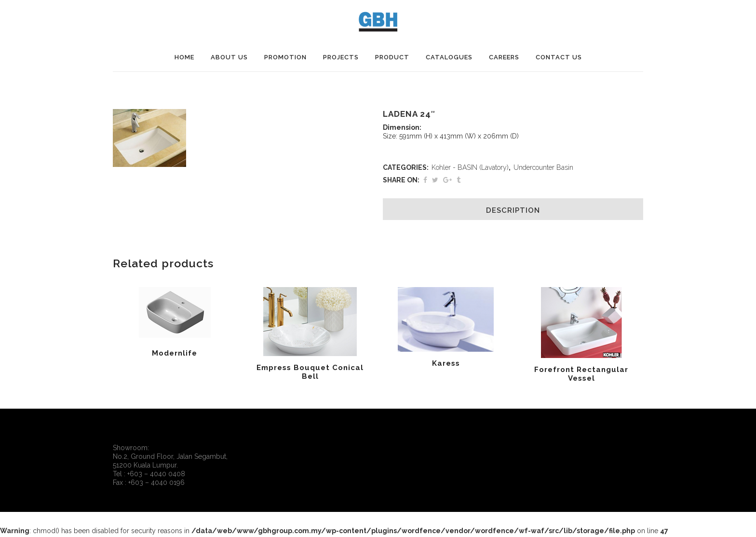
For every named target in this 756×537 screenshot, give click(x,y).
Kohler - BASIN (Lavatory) (470, 167)
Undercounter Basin (543, 167)
